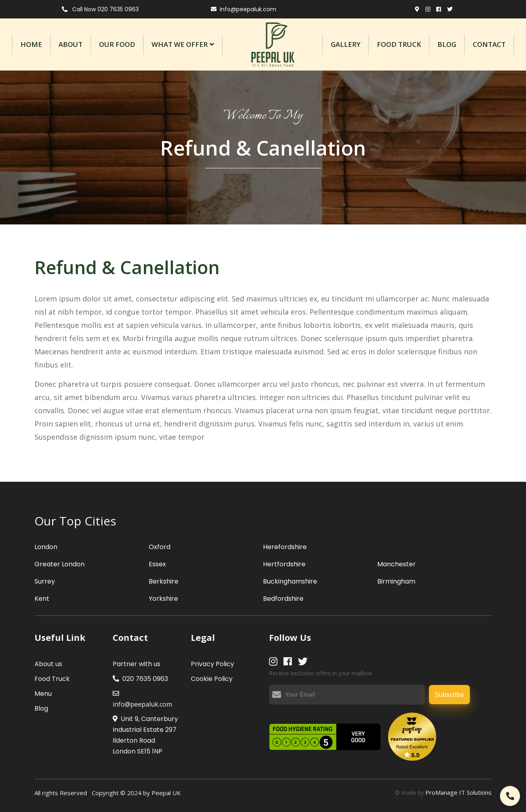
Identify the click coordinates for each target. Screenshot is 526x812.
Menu (43, 694)
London (46, 547)
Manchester (397, 564)
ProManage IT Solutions (458, 792)
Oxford (160, 547)
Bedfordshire (283, 599)
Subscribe (449, 695)
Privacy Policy (212, 664)
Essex (157, 564)
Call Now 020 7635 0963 (100, 9)
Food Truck (399, 44)
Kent (42, 599)
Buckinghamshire (290, 581)
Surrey (45, 581)
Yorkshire (163, 599)
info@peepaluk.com (244, 9)
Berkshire (164, 581)
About (71, 44)
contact (489, 44)
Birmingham (396, 581)
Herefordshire (285, 547)
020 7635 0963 (140, 679)
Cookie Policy (212, 679)
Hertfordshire (284, 564)
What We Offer (180, 44)
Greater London (60, 564)
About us (48, 664)
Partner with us (137, 664)
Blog (447, 44)
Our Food (117, 44)
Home (31, 44)
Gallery (346, 44)
